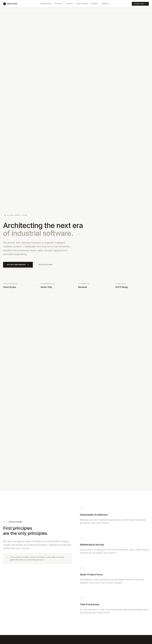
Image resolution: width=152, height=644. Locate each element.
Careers (105, 4)
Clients (69, 4)
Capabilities (46, 4)
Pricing (94, 4)
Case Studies (82, 4)
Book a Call (140, 4)
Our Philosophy (46, 265)
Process (58, 4)
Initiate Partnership (18, 265)
